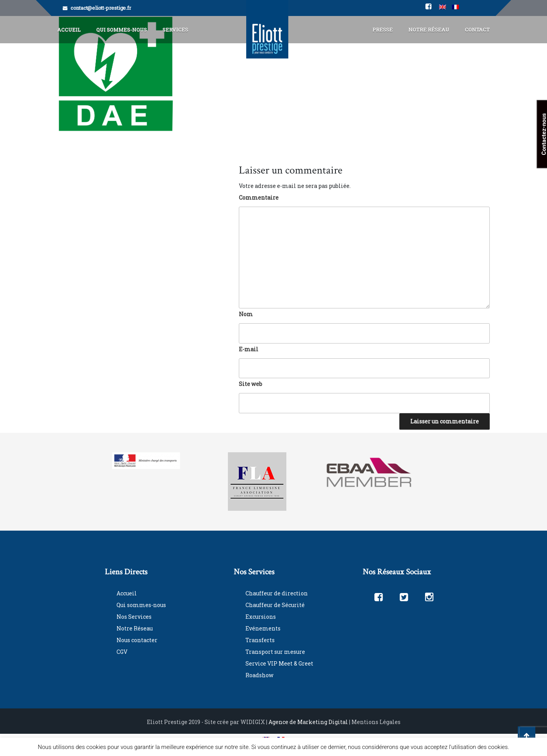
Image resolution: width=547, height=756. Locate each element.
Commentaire (259, 197)
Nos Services (134, 617)
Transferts (260, 640)
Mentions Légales (376, 722)
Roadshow (259, 675)
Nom (246, 314)
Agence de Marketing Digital (308, 722)
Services (175, 30)
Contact (477, 30)
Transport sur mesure (275, 652)
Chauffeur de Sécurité (275, 605)
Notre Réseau (429, 30)
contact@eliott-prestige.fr (101, 8)
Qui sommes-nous (141, 605)
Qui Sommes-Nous (122, 30)
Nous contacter (137, 640)
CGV (122, 652)
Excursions (261, 617)
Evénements (263, 628)
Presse (383, 30)
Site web (251, 384)
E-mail (249, 349)
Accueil (69, 30)
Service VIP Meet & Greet (279, 663)
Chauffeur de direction (277, 593)
